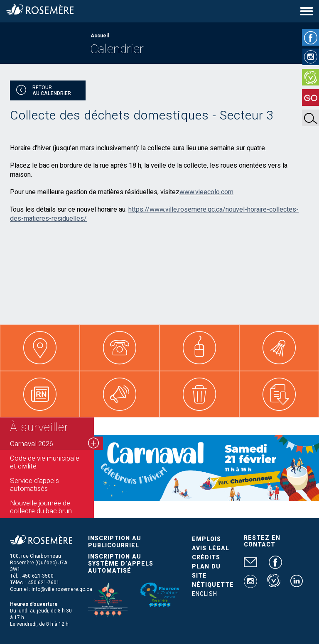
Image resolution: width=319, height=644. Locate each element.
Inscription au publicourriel (115, 542)
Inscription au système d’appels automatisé (121, 564)
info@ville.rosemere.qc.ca (62, 589)
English (205, 594)
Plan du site (206, 571)
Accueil (100, 36)
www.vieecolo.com (206, 192)
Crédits (206, 557)
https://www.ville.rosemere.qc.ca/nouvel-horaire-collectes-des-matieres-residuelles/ (154, 214)
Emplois (206, 539)
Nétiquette (213, 585)
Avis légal (211, 548)
